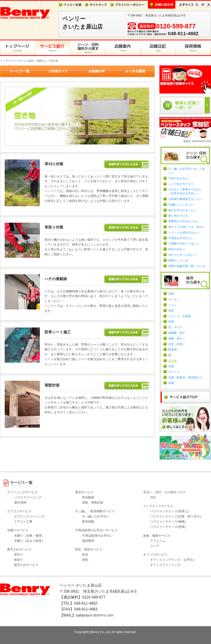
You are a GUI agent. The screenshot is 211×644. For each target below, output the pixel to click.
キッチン (174, 299)
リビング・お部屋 (180, 316)
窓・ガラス (175, 327)
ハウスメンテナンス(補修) (168, 522)
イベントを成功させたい (184, 233)
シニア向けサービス (181, 184)
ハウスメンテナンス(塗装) (168, 527)
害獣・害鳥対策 (93, 503)
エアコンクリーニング (29, 516)
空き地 (173, 361)
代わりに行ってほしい (182, 255)
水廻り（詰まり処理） (29, 541)
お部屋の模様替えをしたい (185, 199)
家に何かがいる (178, 216)
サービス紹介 (26, 61)
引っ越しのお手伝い (96, 516)
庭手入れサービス (26, 565)
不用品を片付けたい (181, 238)
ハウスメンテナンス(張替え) (169, 511)
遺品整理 (88, 541)
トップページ (8, 61)
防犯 (85, 560)
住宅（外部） (177, 344)
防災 (85, 555)
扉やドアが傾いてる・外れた (187, 227)
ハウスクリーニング (28, 497)
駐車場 (173, 350)
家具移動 (88, 522)
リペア (155, 546)
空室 (171, 366)
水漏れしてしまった (181, 205)
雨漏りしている (178, 260)
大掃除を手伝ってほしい (184, 244)
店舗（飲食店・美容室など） (187, 377)
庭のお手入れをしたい (182, 210)
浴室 (171, 311)
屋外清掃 (20, 503)
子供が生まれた (178, 178)
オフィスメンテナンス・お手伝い (173, 560)
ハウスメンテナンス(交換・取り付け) (175, 516)
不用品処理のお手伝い (97, 536)
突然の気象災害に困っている (187, 266)
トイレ (173, 305)
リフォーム (158, 541)
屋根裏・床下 (177, 333)
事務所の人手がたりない (184, 221)
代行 (153, 497)
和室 (171, 322)
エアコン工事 (23, 522)
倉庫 (171, 383)
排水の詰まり (177, 249)
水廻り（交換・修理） (29, 536)
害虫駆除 (88, 497)
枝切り (19, 560)
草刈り (19, 555)
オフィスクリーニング (165, 565)
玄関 (171, 294)
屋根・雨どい (177, 339)
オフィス (174, 372)
